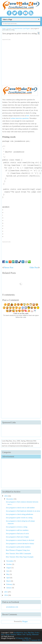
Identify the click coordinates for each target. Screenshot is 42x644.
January (9, 588)
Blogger (25, 621)
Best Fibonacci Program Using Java (18, 550)
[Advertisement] (21, 62)
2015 (6, 592)
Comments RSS (36, 640)
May (8, 574)
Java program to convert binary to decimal (20, 540)
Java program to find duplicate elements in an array (23, 511)
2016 (6, 496)
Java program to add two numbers (17, 530)
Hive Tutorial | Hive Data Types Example (20, 557)
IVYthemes (19, 638)
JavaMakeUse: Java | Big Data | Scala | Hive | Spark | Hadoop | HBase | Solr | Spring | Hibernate (20, 633)
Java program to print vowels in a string (20, 33)
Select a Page (7, 19)
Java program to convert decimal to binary (20, 544)
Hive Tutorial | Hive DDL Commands (19, 554)
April (8, 578)
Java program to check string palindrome (20, 514)
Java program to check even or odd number (20, 508)
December (10, 499)
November (10, 561)
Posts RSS (26, 640)
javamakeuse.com (12, 607)
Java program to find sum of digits (17, 537)
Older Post (34, 268)
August (9, 568)
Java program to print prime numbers (18, 547)
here (28, 116)
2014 (6, 595)
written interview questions (20, 118)
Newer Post (9, 268)
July (8, 571)
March (9, 581)
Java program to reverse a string (17, 527)
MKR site (28, 638)
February (10, 584)
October (9, 564)
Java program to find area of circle (17, 534)
